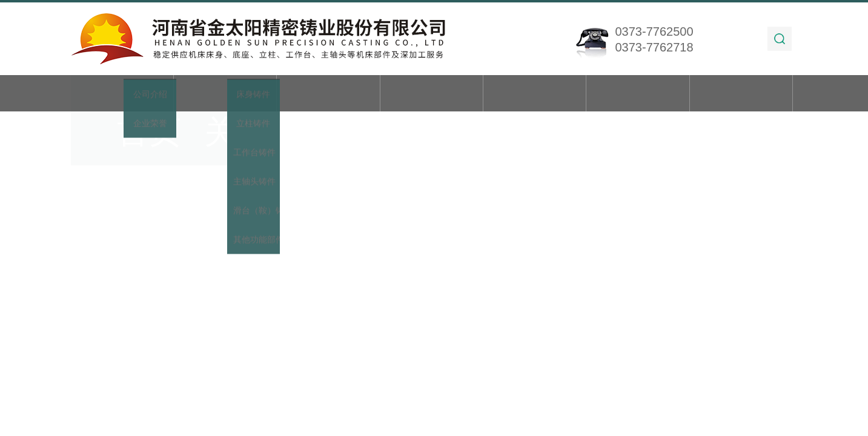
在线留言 (638, 94)
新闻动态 (431, 94)
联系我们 (741, 94)
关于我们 (225, 94)
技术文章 (535, 94)
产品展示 (328, 94)
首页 (122, 94)
